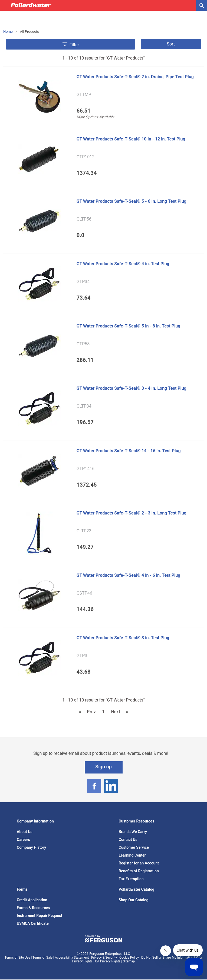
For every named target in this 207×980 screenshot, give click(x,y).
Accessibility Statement (72, 958)
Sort (171, 44)
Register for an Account (139, 863)
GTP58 (83, 344)
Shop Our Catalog (134, 900)
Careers (23, 840)
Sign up (103, 767)
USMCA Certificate (33, 923)
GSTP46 (84, 593)
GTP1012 (86, 157)
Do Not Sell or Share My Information (167, 958)
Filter (70, 44)
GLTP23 (84, 531)
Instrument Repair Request (40, 916)
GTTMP (84, 95)
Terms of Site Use (17, 958)
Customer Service (134, 847)
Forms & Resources (33, 908)
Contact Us (128, 840)
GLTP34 (84, 406)
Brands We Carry (133, 832)
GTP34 (83, 282)
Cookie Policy (129, 958)
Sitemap (129, 961)
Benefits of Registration (139, 871)
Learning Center (132, 855)
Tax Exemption (131, 879)
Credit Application (32, 900)
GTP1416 (86, 469)
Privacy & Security (104, 958)
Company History (31, 847)
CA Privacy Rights (108, 961)
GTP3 (82, 656)
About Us (25, 832)
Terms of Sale (42, 958)
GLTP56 (84, 219)
